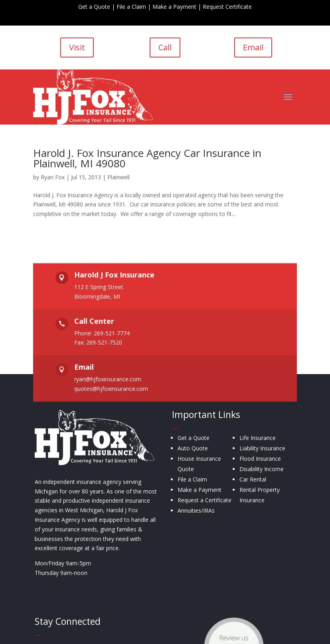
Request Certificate (227, 7)
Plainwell (119, 177)
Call (165, 47)
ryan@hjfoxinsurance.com (108, 379)
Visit (77, 47)
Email (253, 47)
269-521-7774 (112, 333)
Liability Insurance (262, 448)
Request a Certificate (205, 500)
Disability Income (262, 469)
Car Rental (253, 479)
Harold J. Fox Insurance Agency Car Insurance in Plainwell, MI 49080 (147, 158)
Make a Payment (174, 7)
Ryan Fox (53, 177)
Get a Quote (94, 7)
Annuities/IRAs (196, 510)
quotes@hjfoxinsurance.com (111, 389)
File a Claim (131, 7)
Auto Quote (193, 448)
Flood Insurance (260, 459)
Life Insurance (258, 438)
